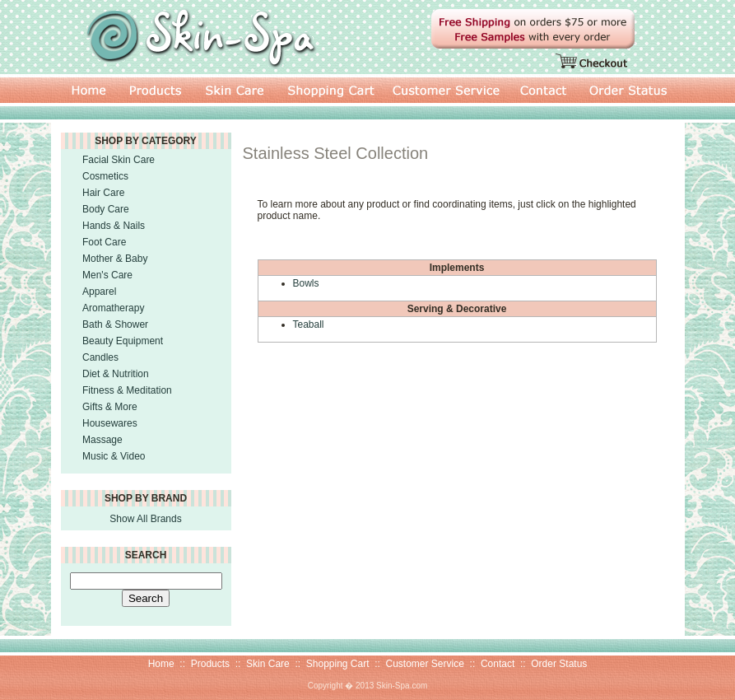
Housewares (110, 423)
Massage (102, 440)
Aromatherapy (113, 308)
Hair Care (103, 193)
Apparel (99, 292)
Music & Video (114, 456)
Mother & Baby (115, 259)
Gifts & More (110, 407)
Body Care (106, 209)
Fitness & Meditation (127, 390)
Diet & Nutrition (116, 374)
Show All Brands (145, 519)
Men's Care (107, 275)
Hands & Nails (114, 226)
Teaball (309, 324)
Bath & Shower (115, 324)
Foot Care (104, 242)
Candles (100, 357)
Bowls (306, 283)
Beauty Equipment (123, 341)
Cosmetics (105, 176)
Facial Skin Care (119, 160)
